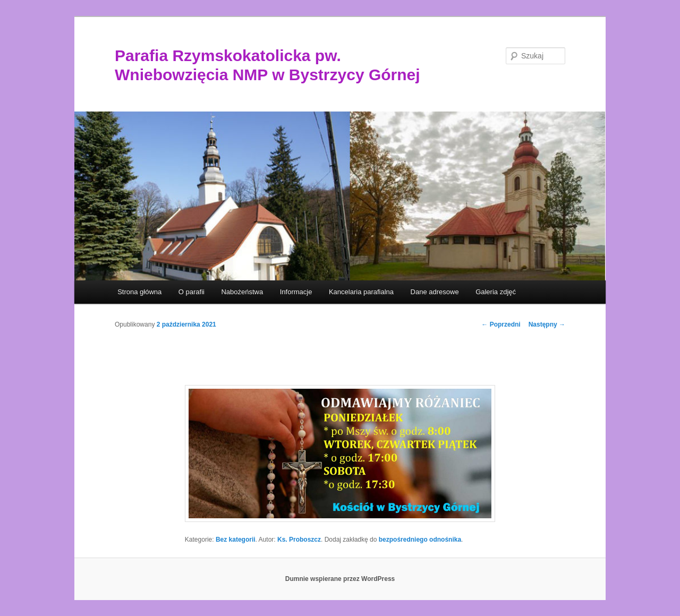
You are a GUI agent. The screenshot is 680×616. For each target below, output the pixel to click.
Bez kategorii (236, 540)
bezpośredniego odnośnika (420, 540)
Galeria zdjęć (496, 292)
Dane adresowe (435, 292)
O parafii (192, 292)
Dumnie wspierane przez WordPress (340, 579)
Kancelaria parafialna (361, 292)
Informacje (296, 292)
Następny (547, 324)
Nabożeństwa (242, 292)
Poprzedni (501, 324)
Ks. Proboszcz (299, 540)
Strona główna (139, 292)
